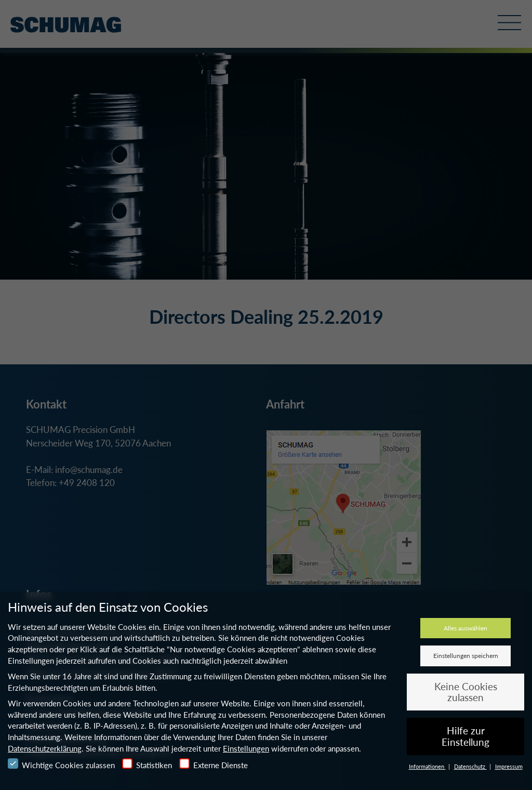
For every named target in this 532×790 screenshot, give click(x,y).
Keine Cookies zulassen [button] (466, 692)
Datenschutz (470, 766)
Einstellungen (246, 748)
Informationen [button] (427, 766)
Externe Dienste (214, 764)
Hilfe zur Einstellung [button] (465, 736)
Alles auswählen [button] (465, 628)
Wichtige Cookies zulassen (61, 764)
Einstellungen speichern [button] (466, 656)
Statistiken (147, 764)
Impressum (509, 766)
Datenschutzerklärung (45, 748)
